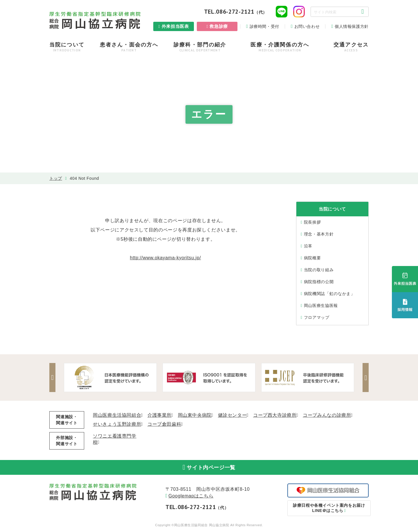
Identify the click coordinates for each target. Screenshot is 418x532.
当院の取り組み (319, 270)
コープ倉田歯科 (164, 424)
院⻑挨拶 (312, 222)
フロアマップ (317, 317)
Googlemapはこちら (191, 498)
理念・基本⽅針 (319, 234)
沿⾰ (308, 246)
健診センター (233, 415)
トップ (56, 178)
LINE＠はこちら (328, 510)
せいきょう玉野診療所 (117, 424)
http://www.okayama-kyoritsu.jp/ (166, 258)
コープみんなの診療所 (327, 415)
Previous (54, 378)
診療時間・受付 (264, 26)
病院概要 (312, 258)
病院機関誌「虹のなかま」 (329, 294)
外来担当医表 (175, 26)
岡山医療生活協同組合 (117, 415)
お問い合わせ (307, 26)
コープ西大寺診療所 (275, 415)
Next (364, 378)
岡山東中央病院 (195, 415)
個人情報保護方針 (352, 26)
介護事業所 (160, 415)
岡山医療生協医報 (321, 305)
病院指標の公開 (319, 282)
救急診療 (219, 26)
